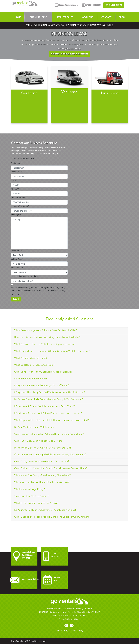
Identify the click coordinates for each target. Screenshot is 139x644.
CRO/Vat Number (19, 197)
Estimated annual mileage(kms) (25, 276)
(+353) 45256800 (62, 608)
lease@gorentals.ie (84, 608)
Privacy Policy (62, 631)
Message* (16, 215)
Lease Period (17, 250)
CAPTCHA (15, 294)
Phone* (15, 189)
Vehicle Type (17, 259)
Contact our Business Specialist (69, 54)
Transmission (17, 268)
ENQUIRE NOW (114, 5)
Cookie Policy (77, 631)
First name (16, 163)
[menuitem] (18, 17)
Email (14, 180)
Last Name (16, 172)
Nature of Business (20, 206)
